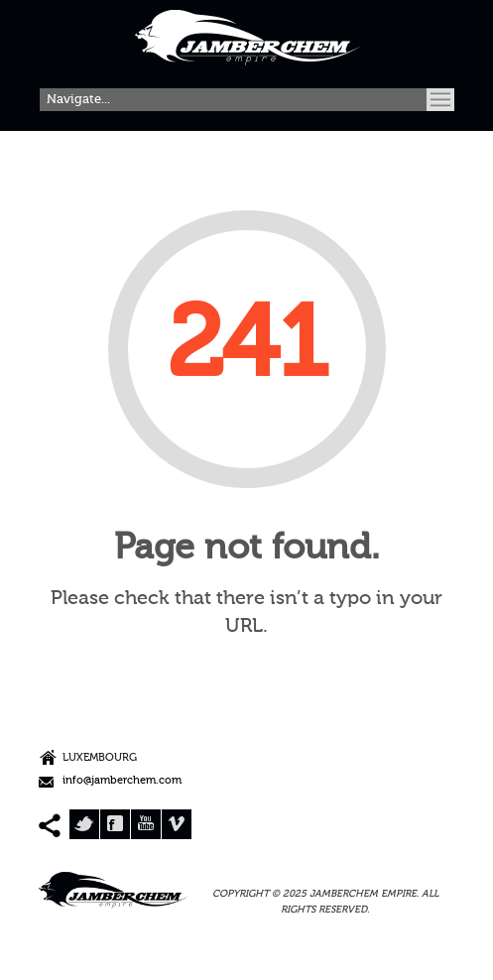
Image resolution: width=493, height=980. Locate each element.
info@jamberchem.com (122, 781)
